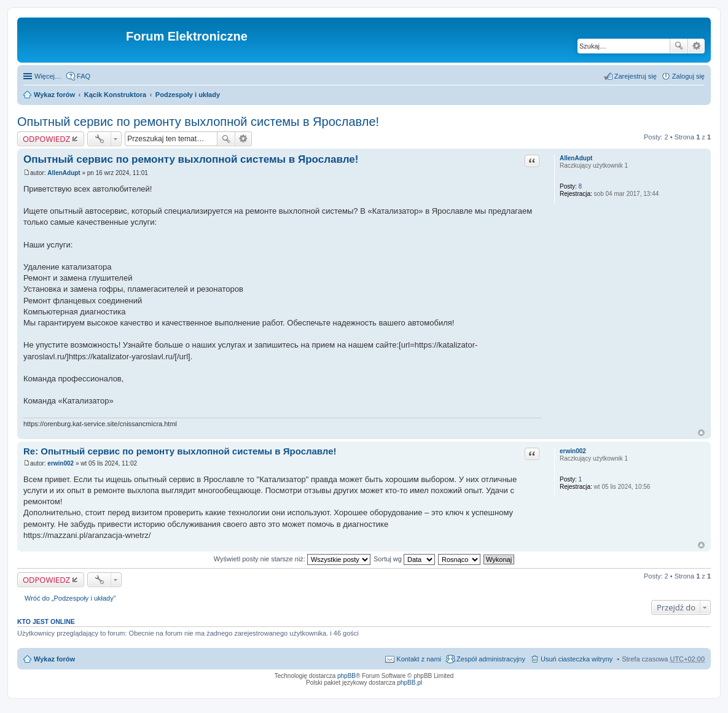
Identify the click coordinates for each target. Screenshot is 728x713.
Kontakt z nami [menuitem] (419, 659)
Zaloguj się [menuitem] (688, 76)
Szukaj (679, 46)
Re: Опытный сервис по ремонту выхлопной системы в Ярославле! (180, 451)
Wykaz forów (54, 95)
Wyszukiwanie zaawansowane (696, 46)
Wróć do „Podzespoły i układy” (70, 598)
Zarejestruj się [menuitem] (636, 76)
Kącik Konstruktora (115, 95)
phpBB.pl (409, 683)
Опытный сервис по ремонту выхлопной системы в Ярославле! (198, 122)
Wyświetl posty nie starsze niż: (292, 559)
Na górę (701, 433)
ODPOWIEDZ (46, 139)
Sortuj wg (404, 559)
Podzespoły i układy (188, 95)
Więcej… (48, 76)
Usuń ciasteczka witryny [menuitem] (577, 659)
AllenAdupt (576, 158)
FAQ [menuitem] (84, 76)
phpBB (346, 676)
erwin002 (573, 451)
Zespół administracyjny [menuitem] (491, 659)
